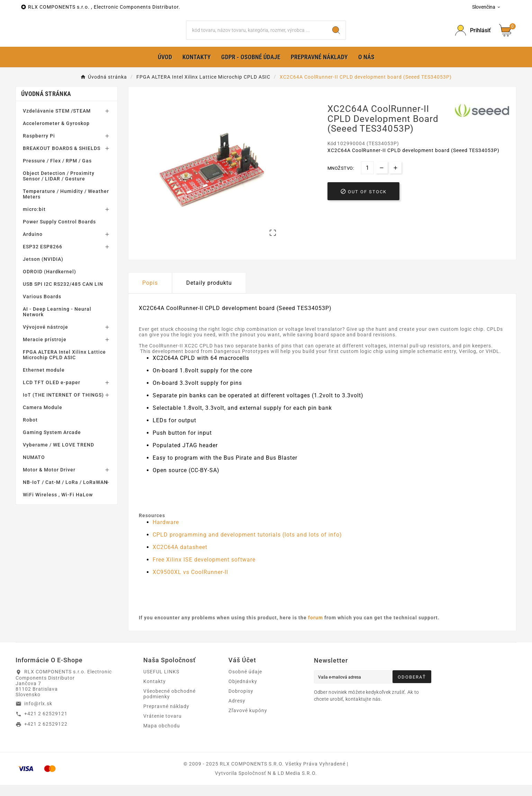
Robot (30, 431)
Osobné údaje (245, 683)
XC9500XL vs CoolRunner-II (190, 583)
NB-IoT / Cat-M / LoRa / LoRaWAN (65, 493)
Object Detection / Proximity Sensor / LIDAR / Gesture (59, 187)
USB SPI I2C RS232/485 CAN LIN (63, 295)
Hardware (166, 533)
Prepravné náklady (166, 717)
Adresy (237, 712)
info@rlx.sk (38, 714)
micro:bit (34, 220)
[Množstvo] (367, 179)
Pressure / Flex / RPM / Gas (57, 172)
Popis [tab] (150, 294)
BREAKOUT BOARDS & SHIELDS (62, 159)
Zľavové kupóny (248, 722)
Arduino (33, 245)
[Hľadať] (256, 36)
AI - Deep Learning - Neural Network (57, 323)
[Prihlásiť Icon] (473, 36)
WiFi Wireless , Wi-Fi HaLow (58, 506)
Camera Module (43, 418)
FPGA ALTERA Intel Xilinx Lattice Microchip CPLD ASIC (64, 366)
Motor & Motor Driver (49, 481)
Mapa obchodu (162, 737)
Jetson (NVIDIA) (43, 270)
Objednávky (243, 692)
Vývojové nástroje (46, 338)
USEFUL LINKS (161, 683)
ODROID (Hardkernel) (49, 283)
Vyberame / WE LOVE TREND (58, 456)
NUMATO (34, 468)
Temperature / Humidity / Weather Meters (66, 205)
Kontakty (155, 692)
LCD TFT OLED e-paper (52, 393)
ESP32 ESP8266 (43, 258)
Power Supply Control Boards (59, 233)
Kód (332, 154)
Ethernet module (44, 381)
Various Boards (42, 308)
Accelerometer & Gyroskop (56, 134)
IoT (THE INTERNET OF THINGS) (63, 406)
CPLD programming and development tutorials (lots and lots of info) (247, 546)
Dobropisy (241, 702)
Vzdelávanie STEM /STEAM (57, 122)
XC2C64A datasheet (180, 558)
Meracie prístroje (45, 351)
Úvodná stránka (46, 105)
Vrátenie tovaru (163, 727)
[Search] (336, 36)
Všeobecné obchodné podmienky (169, 705)
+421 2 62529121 (46, 725)
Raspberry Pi (39, 147)
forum (315, 629)
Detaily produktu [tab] (209, 294)
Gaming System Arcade (52, 443)
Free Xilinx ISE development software (204, 571)
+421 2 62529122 (46, 735)
